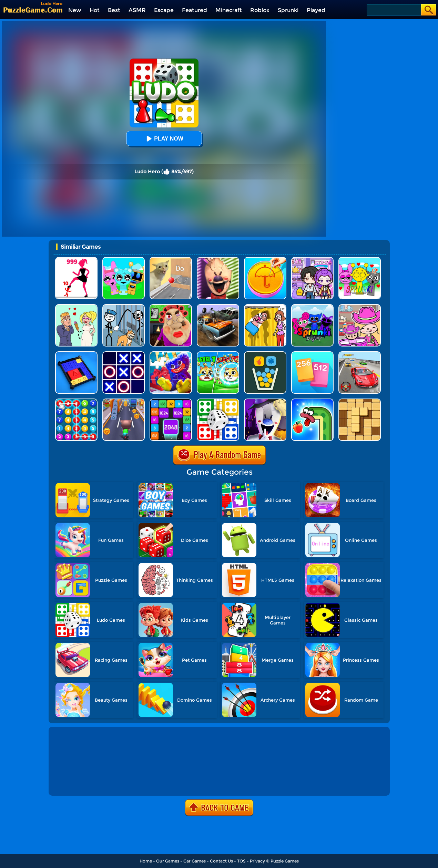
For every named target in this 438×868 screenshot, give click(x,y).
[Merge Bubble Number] (76, 401)
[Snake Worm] (312, 401)
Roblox (260, 10)
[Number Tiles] (171, 401)
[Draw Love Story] (76, 307)
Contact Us (221, 861)
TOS (241, 861)
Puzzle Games (285, 861)
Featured (195, 10)
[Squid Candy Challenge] (265, 260)
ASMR (137, 10)
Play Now (164, 139)
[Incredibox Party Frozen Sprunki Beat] (124, 260)
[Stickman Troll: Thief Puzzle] (124, 307)
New (75, 10)
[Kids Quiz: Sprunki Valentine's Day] (360, 260)
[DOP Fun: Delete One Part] (265, 307)
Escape (164, 10)
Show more (73, 783)
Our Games (168, 861)
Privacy (257, 861)
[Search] (393, 10)
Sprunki (288, 10)
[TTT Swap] (124, 354)
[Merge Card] (312, 354)
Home (146, 861)
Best (114, 10)
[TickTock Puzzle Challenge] (171, 260)
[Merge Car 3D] (218, 307)
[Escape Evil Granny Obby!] (171, 307)
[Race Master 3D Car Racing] (360, 354)
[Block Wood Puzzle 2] (360, 401)
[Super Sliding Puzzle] (76, 354)
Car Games (195, 861)
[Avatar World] (360, 307)
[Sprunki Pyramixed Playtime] (312, 307)
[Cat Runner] (124, 401)
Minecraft (229, 10)
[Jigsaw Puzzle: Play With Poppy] (171, 354)
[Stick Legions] (76, 260)
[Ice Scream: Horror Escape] (218, 260)
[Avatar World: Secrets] (312, 260)
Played (316, 10)
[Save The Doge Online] (218, 354)
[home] (33, 10)
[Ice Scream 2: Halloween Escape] (265, 401)
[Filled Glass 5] (265, 354)
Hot (95, 10)
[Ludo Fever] (218, 401)
